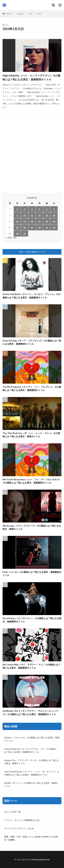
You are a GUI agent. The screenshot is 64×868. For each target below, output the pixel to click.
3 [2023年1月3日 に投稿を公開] (25, 209)
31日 (39, 14)
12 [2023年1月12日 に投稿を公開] (39, 215)
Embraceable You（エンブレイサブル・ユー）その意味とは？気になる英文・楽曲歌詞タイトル (31, 750)
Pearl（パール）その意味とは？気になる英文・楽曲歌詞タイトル (32, 574)
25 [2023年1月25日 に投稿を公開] (32, 227)
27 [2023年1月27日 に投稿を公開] (47, 227)
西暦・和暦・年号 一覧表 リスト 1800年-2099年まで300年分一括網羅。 (31, 838)
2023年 (20, 14)
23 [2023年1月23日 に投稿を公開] (17, 227)
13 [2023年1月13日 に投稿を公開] (47, 215)
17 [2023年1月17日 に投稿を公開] (25, 221)
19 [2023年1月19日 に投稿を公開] (39, 221)
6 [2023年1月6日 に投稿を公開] (47, 209)
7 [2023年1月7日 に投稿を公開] (54, 209)
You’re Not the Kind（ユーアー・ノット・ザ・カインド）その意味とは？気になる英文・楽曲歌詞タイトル (32, 773)
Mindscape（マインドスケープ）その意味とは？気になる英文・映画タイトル (32, 527)
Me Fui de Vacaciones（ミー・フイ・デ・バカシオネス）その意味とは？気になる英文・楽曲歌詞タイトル (32, 481)
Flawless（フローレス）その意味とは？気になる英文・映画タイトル (32, 739)
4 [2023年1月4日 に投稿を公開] (32, 209)
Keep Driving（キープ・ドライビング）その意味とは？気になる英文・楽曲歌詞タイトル (32, 342)
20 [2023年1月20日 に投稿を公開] (47, 221)
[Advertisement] (32, 155)
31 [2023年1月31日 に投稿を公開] (25, 234)
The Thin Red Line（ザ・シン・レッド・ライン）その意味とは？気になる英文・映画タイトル (31, 435)
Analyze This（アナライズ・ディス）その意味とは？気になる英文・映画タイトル (32, 762)
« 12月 (9, 238)
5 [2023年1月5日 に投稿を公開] (39, 209)
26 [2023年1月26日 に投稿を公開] (39, 227)
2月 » (15, 238)
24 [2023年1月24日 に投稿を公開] (25, 227)
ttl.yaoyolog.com (41, 859)
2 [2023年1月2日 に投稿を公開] (17, 209)
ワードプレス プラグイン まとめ (19, 828)
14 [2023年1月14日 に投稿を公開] (54, 215)
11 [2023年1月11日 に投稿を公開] (32, 215)
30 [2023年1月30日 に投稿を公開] (17, 234)
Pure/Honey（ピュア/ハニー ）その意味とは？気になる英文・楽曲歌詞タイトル (32, 620)
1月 (30, 14)
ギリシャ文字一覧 (12, 812)
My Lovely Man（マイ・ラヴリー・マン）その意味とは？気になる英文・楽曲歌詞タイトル (32, 666)
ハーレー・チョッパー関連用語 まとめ (22, 820)
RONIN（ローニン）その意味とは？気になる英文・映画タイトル (31, 785)
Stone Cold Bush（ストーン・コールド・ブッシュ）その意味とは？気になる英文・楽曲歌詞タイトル (31, 296)
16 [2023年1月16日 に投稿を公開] (17, 221)
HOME (9, 14)
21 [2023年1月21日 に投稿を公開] (54, 221)
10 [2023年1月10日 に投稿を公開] (25, 215)
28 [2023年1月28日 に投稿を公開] (54, 227)
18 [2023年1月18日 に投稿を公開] (32, 221)
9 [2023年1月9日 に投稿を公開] (17, 215)
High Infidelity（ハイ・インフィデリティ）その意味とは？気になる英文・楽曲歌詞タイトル (31, 77)
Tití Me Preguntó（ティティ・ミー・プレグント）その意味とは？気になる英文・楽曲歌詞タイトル (32, 389)
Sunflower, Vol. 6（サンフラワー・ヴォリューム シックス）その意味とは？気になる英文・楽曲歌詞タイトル (30, 713)
